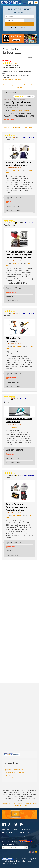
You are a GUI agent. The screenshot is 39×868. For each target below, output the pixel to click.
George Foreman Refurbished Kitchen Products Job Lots (16, 507)
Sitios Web (7, 775)
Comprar (21, 803)
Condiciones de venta (10, 832)
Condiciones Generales (20, 805)
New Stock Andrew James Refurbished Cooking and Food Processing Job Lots (19, 255)
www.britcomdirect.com (21, 110)
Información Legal (26, 832)
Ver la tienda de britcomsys (12, 80)
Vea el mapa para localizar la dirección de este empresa (20, 86)
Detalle (15, 63)
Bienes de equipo (28, 137)
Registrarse (24, 837)
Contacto (5, 837)
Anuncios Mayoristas (9, 803)
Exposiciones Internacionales (14, 770)
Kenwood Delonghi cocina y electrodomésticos (19, 164)
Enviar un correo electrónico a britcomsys (18, 127)
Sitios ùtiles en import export (14, 772)
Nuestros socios (32, 803)
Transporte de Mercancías (13, 778)
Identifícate (15, 837)
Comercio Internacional (12, 767)
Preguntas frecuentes (10, 830)
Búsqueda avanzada (20, 28)
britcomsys (11, 119)
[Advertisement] (19, 622)
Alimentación (29, 223)
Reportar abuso (32, 57)
